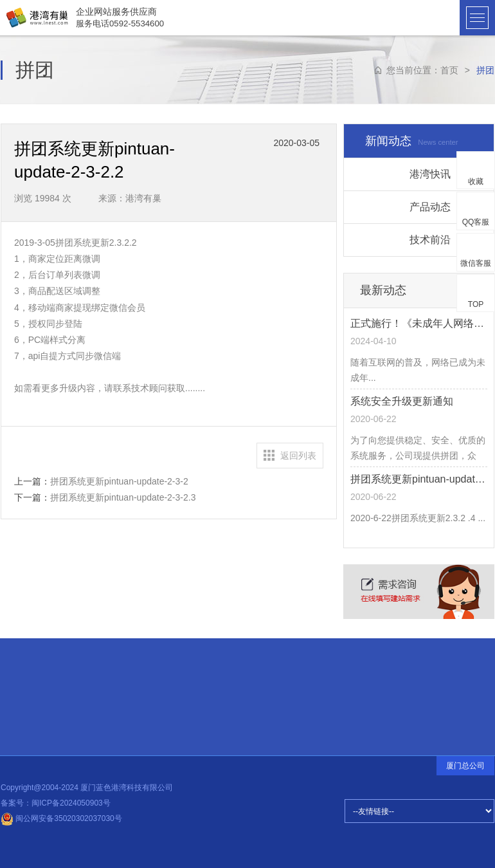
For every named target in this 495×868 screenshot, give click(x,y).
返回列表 (298, 456)
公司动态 (128, 700)
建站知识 (128, 695)
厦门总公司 (465, 766)
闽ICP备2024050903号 (71, 803)
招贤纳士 (41, 699)
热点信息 (127, 692)
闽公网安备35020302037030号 (61, 818)
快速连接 (40, 663)
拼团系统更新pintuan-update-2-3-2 (119, 481)
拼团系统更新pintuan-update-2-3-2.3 (123, 497)
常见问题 (41, 715)
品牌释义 (41, 731)
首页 (449, 70)
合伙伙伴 (41, 683)
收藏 (476, 181)
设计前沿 (128, 697)
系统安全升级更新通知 (402, 401)
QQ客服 (476, 222)
